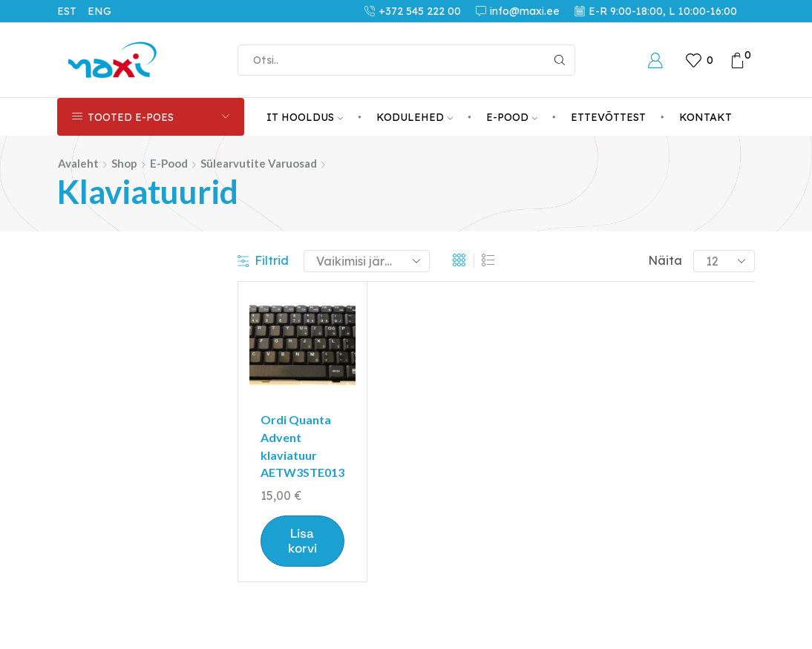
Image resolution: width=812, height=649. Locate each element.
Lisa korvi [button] (302, 541)
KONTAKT (705, 117)
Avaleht (78, 163)
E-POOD (512, 117)
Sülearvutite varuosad (259, 163)
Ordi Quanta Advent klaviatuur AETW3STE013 (302, 446)
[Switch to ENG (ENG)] (105, 11)
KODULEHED (415, 117)
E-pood (169, 163)
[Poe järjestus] (367, 261)
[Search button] (560, 60)
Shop (124, 163)
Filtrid (263, 260)
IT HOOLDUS (305, 117)
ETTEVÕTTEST (608, 117)
